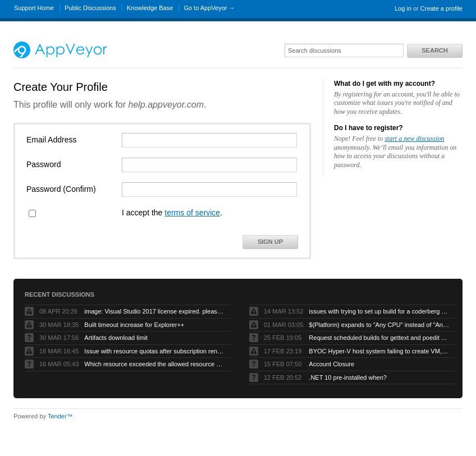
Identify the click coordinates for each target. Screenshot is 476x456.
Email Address (51, 140)
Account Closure (331, 364)
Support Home (34, 8)
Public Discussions (90, 8)
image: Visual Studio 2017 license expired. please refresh (154, 311)
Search (434, 50)
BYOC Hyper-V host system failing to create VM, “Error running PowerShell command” (379, 351)
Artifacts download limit (116, 338)
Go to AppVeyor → (209, 8)
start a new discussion (414, 139)
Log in (403, 8)
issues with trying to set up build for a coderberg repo (379, 311)
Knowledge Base (150, 8)
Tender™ (60, 416)
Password (44, 164)
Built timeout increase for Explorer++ (134, 325)
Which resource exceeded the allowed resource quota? (154, 364)
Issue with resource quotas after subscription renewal (154, 351)
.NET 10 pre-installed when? (348, 377)
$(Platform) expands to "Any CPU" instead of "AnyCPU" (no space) (379, 325)
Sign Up (270, 242)
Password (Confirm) (61, 189)
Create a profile (441, 8)
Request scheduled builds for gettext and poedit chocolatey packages (379, 338)
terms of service (192, 213)
